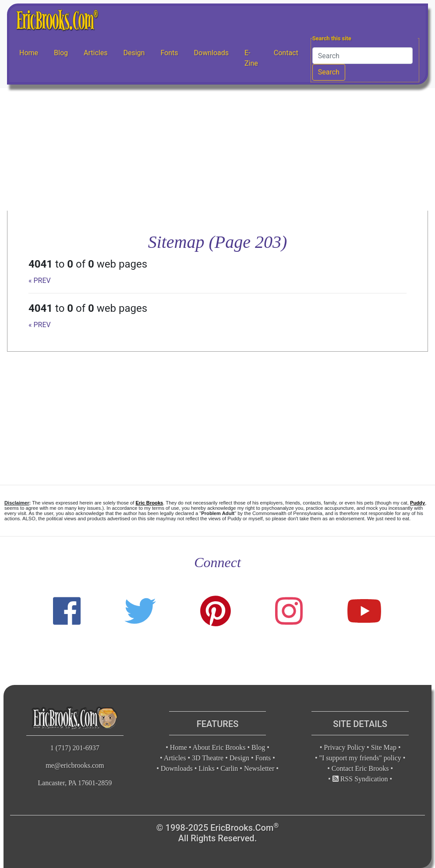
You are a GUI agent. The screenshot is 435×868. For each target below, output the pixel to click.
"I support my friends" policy (360, 758)
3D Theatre (208, 758)
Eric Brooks (150, 503)
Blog (61, 53)
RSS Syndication (360, 779)
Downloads (211, 53)
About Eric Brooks (219, 747)
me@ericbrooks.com (75, 765)
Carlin (229, 768)
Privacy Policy (344, 747)
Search (329, 72)
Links (206, 768)
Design (134, 53)
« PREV (40, 281)
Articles (95, 53)
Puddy (417, 503)
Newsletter (259, 768)
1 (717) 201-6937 (75, 748)
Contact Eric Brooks (360, 768)
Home (29, 53)
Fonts (169, 53)
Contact (286, 53)
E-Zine (251, 58)
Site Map (384, 747)
